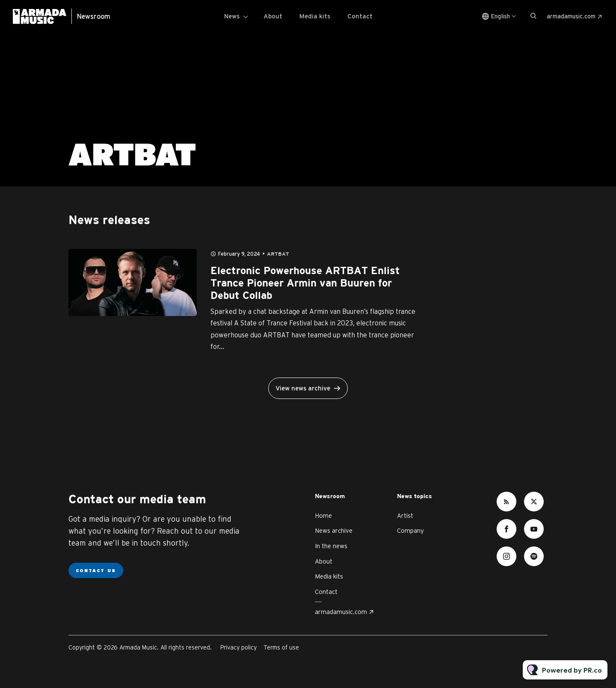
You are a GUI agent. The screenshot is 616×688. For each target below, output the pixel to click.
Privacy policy (238, 647)
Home (323, 515)
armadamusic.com (571, 16)
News (232, 16)
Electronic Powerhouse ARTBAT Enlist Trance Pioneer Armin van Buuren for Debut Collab (305, 283)
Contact (360, 16)
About (273, 16)
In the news (331, 546)
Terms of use (281, 647)
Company (410, 530)
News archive (334, 530)
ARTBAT (278, 254)
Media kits (315, 16)
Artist (405, 515)
